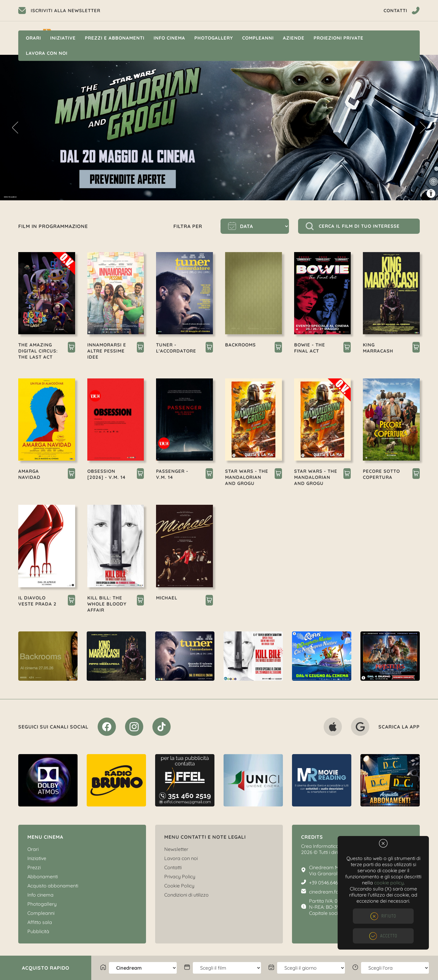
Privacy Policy (180, 876)
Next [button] (423, 128)
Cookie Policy (179, 886)
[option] (219, 128)
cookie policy (389, 883)
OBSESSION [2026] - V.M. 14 (106, 474)
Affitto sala (40, 922)
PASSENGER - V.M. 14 (172, 474)
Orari (33, 38)
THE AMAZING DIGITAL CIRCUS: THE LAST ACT (38, 351)
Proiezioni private (339, 38)
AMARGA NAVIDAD (29, 474)
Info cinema (169, 38)
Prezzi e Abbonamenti (115, 38)
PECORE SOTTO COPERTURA (381, 474)
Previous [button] (15, 128)
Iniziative (63, 38)
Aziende (294, 38)
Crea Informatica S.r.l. (325, 846)
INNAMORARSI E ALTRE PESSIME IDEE (107, 351)
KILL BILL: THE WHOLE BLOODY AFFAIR (107, 604)
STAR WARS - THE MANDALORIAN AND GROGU (247, 477)
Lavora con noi (47, 53)
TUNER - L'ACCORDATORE (176, 348)
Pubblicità (38, 931)
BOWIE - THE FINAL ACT (310, 348)
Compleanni (258, 38)
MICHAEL (167, 598)
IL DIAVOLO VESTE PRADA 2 (37, 601)
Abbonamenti (43, 876)
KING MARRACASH (378, 348)
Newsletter (176, 849)
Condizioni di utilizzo (186, 895)
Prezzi (34, 867)
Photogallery (214, 38)
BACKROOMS (240, 345)
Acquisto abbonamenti (53, 886)
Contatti (173, 867)
